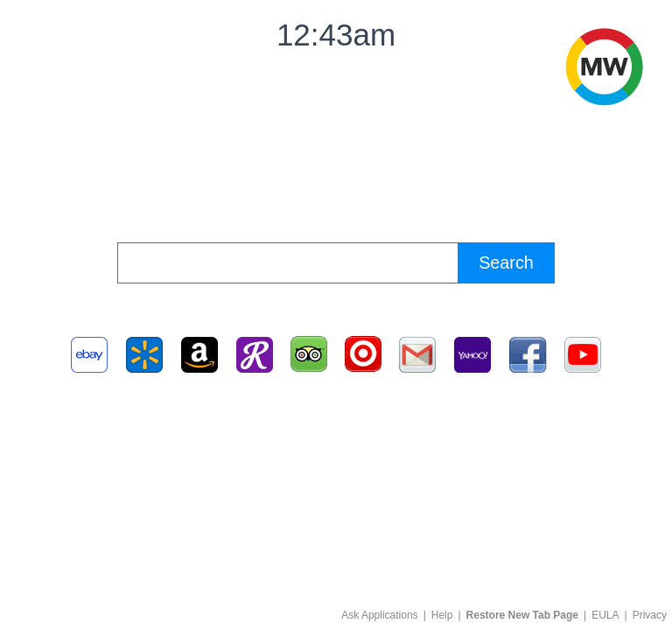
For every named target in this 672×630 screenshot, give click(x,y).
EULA (605, 615)
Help (442, 615)
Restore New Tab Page (522, 615)
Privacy (650, 615)
